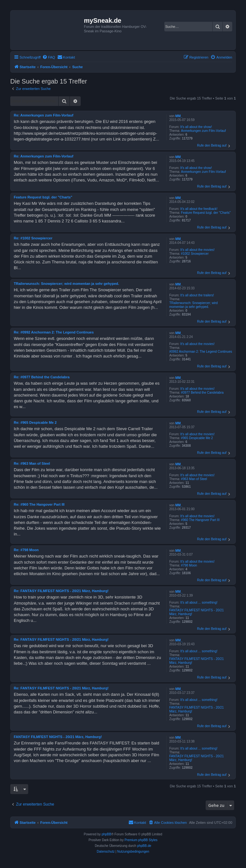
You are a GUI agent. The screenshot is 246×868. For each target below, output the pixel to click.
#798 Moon (189, 565)
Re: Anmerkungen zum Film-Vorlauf (44, 115)
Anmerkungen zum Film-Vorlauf (203, 131)
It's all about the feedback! (199, 209)
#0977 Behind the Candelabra (202, 393)
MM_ (179, 116)
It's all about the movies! (197, 250)
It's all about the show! (196, 127)
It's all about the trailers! (197, 295)
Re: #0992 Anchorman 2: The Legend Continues (54, 332)
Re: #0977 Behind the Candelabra (42, 377)
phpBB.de (144, 846)
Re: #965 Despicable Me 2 (35, 422)
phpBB (106, 834)
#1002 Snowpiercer (195, 254)
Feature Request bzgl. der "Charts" (206, 213)
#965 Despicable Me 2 (197, 438)
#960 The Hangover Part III (200, 520)
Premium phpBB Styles (141, 840)
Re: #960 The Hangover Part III (39, 504)
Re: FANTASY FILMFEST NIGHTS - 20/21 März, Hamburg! (61, 591)
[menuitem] (49, 57)
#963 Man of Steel (194, 479)
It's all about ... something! (199, 603)
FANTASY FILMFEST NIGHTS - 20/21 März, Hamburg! (196, 612)
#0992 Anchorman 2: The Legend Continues (201, 352)
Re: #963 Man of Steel (32, 463)
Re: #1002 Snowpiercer (33, 238)
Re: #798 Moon (26, 550)
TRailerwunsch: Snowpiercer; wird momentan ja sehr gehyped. (193, 305)
